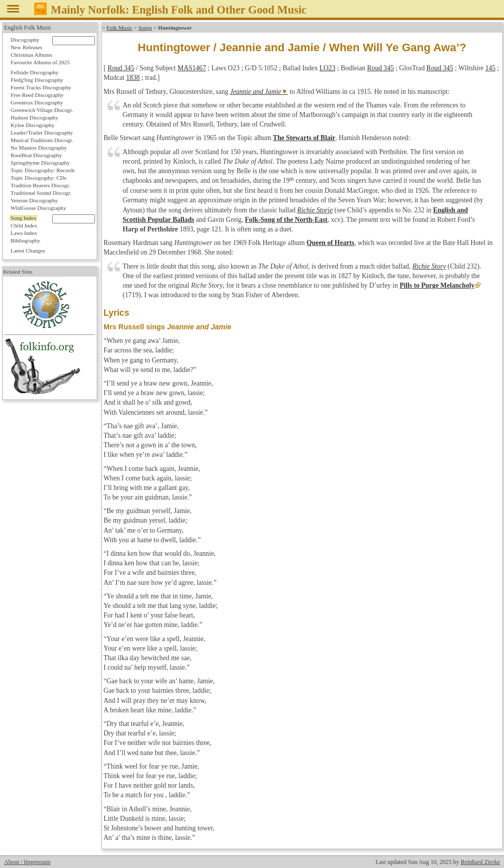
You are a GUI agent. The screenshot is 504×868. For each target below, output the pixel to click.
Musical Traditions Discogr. (42, 140)
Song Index (23, 218)
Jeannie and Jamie (256, 92)
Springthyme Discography (40, 163)
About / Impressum (27, 862)
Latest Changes (28, 251)
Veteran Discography (34, 200)
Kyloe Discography (32, 125)
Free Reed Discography (37, 95)
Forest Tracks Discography (41, 87)
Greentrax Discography (37, 102)
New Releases (26, 47)
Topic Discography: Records (43, 170)
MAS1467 (192, 68)
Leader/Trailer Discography (42, 133)
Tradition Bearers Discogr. (40, 185)
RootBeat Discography (36, 155)
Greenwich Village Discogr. (42, 110)
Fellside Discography (34, 72)
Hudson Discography (34, 117)
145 (490, 68)
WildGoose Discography (38, 208)
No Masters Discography (39, 148)
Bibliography (25, 240)
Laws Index (24, 233)
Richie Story (429, 266)
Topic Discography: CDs (38, 178)
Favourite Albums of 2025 (40, 62)
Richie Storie (315, 210)
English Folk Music (28, 28)
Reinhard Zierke (480, 862)
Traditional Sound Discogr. (41, 193)
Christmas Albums (31, 55)
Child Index (24, 225)
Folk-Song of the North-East (286, 220)
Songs (145, 28)
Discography (25, 40)
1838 (133, 78)
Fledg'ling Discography (37, 80)
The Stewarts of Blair (304, 138)
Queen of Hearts (330, 243)
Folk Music (119, 28)
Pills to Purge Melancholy (437, 285)
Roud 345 (121, 68)
